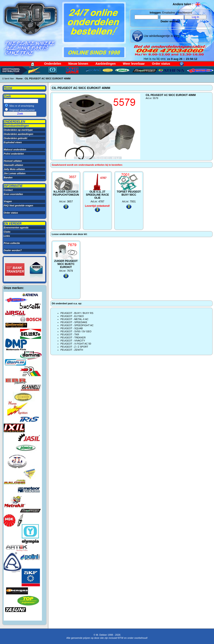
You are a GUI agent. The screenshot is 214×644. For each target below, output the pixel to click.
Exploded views (13, 142)
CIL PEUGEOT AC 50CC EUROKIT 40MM (48, 78)
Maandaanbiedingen (16, 126)
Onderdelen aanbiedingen (18, 134)
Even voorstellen (13, 194)
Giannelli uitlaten (13, 165)
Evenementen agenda (16, 228)
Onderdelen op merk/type (18, 130)
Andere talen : (187, 4)
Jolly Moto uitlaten (14, 169)
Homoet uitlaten (13, 161)
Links (7, 236)
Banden (8, 178)
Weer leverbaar (134, 64)
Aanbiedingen (106, 64)
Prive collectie (12, 243)
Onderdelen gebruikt (16, 138)
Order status (161, 64)
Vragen (8, 201)
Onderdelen (53, 64)
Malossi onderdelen (15, 150)
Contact (8, 190)
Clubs (7, 232)
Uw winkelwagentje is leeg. (162, 36)
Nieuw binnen (78, 64)
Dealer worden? (170, 21)
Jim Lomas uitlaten (15, 173)
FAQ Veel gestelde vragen (18, 205)
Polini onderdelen (14, 154)
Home (19, 78)
